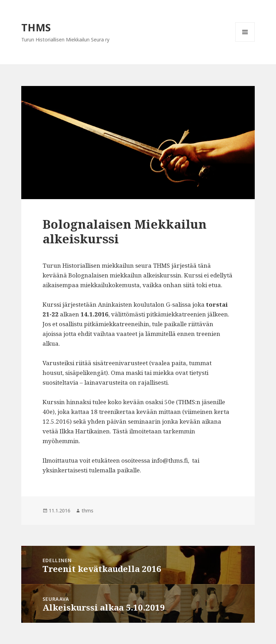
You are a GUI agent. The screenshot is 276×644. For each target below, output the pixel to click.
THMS (36, 27)
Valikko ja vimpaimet (245, 42)
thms (87, 511)
